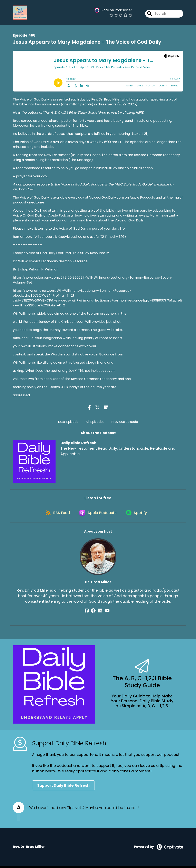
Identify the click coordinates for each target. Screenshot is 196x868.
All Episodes (95, 422)
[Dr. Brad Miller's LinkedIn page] (100, 613)
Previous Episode (125, 422)
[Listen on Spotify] (138, 514)
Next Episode (68, 422)
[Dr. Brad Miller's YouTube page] (105, 613)
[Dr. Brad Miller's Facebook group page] (95, 613)
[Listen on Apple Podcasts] (98, 515)
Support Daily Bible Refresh (63, 788)
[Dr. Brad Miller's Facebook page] (90, 613)
